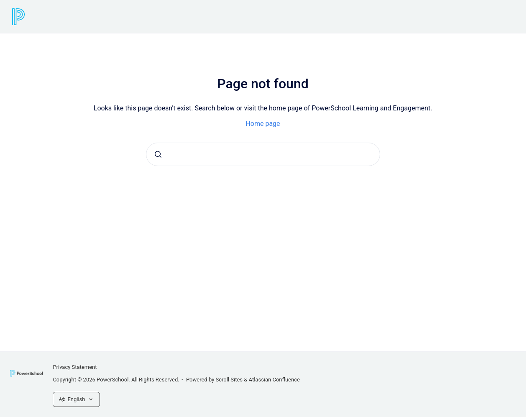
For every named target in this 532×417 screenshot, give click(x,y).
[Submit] (158, 154)
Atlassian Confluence (274, 380)
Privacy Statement (75, 367)
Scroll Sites (229, 380)
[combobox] (263, 154)
